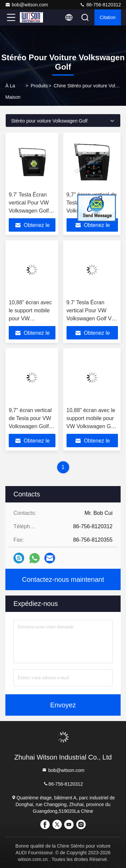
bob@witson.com (27, 5)
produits (39, 86)
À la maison (13, 91)
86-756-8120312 (100, 5)
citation (108, 17)
